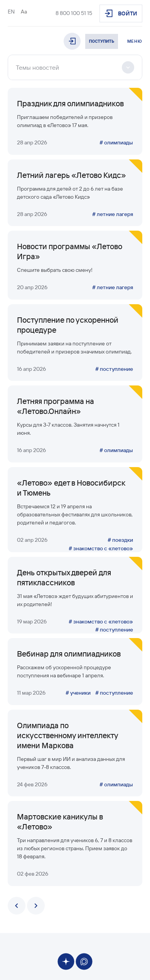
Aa (24, 12)
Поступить (102, 41)
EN (11, 12)
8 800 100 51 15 (74, 13)
